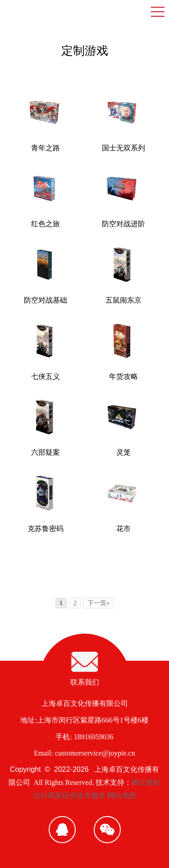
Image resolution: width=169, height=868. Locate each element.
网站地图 (122, 796)
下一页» (98, 603)
